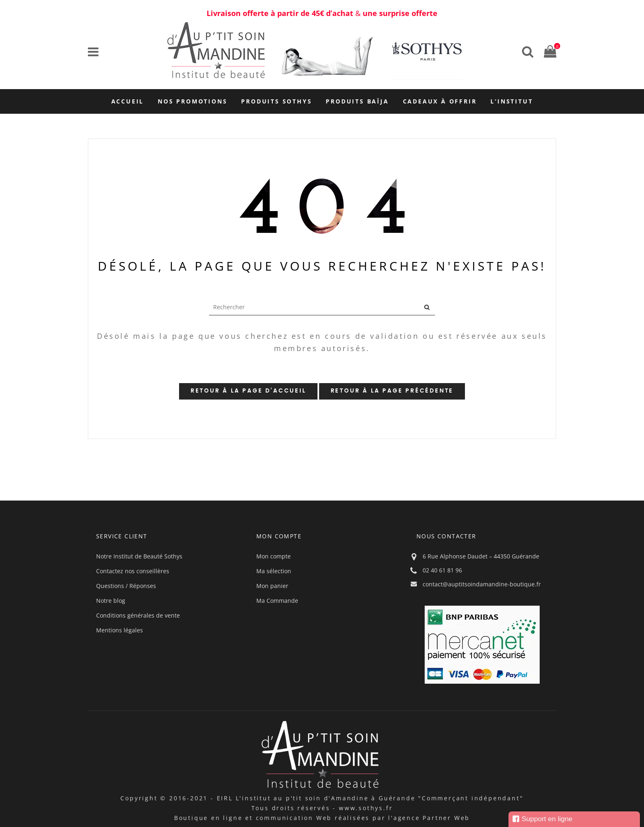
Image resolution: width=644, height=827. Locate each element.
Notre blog (111, 601)
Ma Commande (277, 601)
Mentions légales (120, 630)
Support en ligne (543, 819)
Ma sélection (274, 571)
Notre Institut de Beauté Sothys (139, 556)
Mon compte (274, 556)
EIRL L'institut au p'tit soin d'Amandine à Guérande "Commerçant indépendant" (370, 798)
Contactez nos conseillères (133, 571)
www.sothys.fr (366, 808)
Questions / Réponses (126, 586)
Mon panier (272, 586)
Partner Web (446, 818)
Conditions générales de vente (138, 615)
